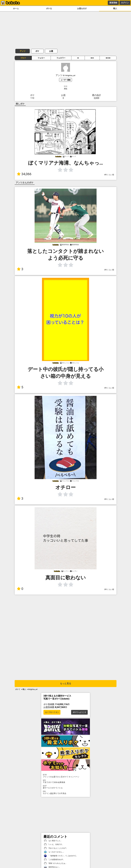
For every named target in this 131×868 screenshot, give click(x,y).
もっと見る (66, 683)
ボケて (18, 689)
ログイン (125, 3)
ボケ (37, 51)
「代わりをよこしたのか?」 (56, 848)
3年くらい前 (109, 270)
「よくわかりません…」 (54, 852)
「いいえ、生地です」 (54, 844)
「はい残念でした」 (53, 841)
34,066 (24, 174)
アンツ (23, 51)
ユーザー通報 (66, 80)
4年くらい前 (109, 175)
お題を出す (82, 9)
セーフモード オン (52, 712)
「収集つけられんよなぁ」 (55, 863)
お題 (51, 51)
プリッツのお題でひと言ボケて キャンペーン (66, 776)
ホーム (16, 9)
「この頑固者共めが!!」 (54, 860)
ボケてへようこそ (79, 712)
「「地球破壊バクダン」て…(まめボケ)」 (61, 856)
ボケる (49, 9)
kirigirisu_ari (33, 689)
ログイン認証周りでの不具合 (66, 792)
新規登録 (113, 3)
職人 (115, 9)
